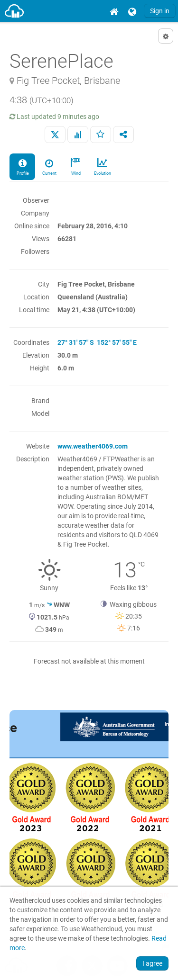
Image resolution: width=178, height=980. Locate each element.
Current (49, 166)
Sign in (160, 11)
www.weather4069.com (93, 446)
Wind (75, 166)
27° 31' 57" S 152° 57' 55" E (97, 342)
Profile (22, 166)
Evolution (102, 166)
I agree (152, 963)
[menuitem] (114, 11)
